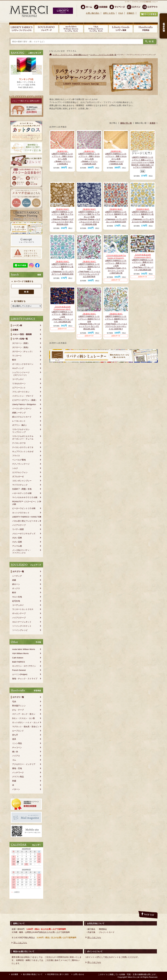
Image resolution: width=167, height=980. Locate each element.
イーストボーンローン (22, 409)
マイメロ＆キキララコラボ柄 (25, 497)
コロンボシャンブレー (22, 481)
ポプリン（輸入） (20, 425)
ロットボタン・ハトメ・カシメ (26, 722)
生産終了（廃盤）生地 (22, 489)
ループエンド (18, 731)
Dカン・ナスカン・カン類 (23, 718)
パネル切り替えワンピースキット (27, 521)
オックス (16, 588)
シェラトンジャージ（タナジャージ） (21, 374)
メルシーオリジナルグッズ (24, 534)
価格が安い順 (126, 123)
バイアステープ (19, 525)
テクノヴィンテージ (21, 464)
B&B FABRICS (18, 662)
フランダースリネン (21, 392)
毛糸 (14, 702)
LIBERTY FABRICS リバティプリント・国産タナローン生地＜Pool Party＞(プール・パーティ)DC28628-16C (62, 314)
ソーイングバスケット (22, 626)
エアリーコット (19, 388)
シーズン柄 (17, 325)
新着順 (153, 123)
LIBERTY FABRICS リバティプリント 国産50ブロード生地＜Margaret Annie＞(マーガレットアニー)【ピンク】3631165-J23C (89, 321)
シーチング (17, 576)
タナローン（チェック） (23, 351)
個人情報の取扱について (33, 974)
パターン (16, 789)
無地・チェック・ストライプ (25, 679)
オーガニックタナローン (23, 364)
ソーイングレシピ (20, 630)
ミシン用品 (17, 743)
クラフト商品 (18, 777)
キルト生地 (17, 597)
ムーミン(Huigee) (20, 674)
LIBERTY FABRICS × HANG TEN (27, 517)
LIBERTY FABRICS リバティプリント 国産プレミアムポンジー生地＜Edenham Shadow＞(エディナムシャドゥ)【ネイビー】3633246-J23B (89, 217)
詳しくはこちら (20, 943)
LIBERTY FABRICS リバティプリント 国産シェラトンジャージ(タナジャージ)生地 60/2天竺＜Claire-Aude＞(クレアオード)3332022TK (143, 162)
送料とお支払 (109, 13)
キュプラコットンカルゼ (23, 451)
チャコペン (17, 747)
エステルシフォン (20, 472)
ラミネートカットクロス (23, 609)
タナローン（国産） (21, 343)
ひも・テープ (18, 710)
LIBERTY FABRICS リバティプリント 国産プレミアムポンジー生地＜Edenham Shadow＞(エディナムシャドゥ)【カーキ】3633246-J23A (62, 217)
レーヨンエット (19, 421)
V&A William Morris (20, 653)
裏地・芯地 (17, 768)
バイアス (16, 756)
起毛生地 (16, 601)
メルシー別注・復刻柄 (22, 334)
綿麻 (14, 580)
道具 (14, 739)
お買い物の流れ (93, 13)
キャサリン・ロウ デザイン (24, 666)
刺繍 (14, 781)
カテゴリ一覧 (18, 571)
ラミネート (17, 356)
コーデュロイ (18, 379)
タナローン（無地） (21, 347)
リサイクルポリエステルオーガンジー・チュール (23, 438)
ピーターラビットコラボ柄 (24, 508)
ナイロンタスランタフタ (23, 447)
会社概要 (15, 974)
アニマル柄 (17, 546)
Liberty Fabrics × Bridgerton (24, 404)
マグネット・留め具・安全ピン (26, 727)
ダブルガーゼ (18, 477)
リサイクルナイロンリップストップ (21, 431)
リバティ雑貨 (18, 529)
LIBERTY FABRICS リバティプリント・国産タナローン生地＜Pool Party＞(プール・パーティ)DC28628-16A (143, 262)
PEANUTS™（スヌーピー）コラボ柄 (26, 503)
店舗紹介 (131, 13)
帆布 (14, 360)
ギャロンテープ (19, 613)
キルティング (18, 368)
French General (19, 670)
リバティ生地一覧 (20, 339)
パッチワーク (18, 773)
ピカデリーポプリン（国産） (25, 400)
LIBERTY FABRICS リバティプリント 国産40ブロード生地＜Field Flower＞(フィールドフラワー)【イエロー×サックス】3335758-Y (116, 321)
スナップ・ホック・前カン (24, 714)
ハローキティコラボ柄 (22, 493)
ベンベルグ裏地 (19, 460)
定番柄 (15, 330)
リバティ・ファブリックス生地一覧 (103, 55)
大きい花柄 (17, 538)
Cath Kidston (18, 658)
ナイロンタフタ (19, 443)
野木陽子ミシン (19, 706)
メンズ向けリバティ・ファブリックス (22, 551)
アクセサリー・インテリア (24, 764)
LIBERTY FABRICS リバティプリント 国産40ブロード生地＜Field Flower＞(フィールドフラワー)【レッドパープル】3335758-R (89, 269)
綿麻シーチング (19, 413)
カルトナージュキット (22, 622)
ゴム (14, 760)
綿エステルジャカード (22, 417)
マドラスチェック (20, 485)
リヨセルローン (19, 383)
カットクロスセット (21, 513)
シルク (15, 468)
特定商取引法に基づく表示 (58, 974)
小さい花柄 (17, 542)
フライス (16, 456)
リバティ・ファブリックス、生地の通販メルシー (70, 55)
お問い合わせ (79, 974)
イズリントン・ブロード (23, 396)
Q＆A (121, 13)
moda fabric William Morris (24, 649)
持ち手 (15, 735)
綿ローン (16, 584)
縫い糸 (15, 752)
